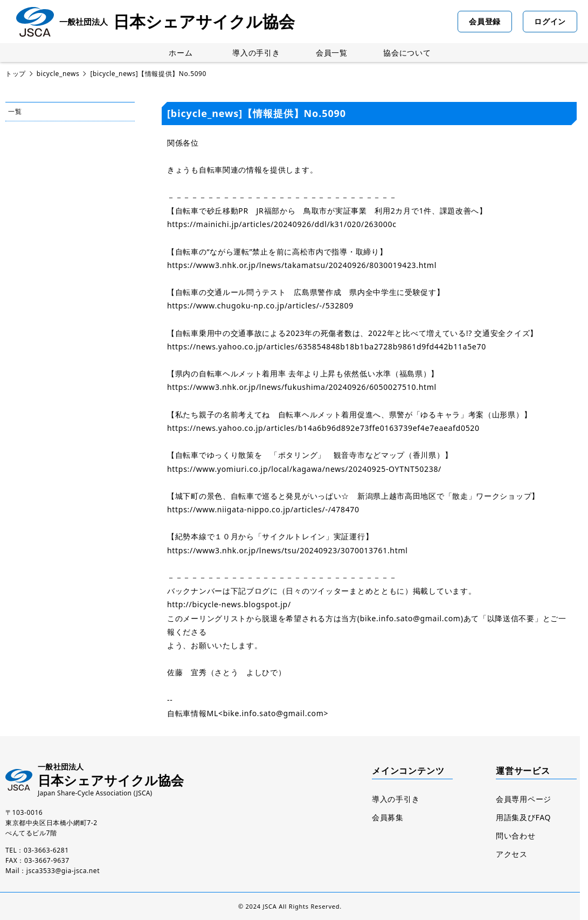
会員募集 (388, 817)
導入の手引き (256, 53)
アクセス (512, 854)
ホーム (181, 53)
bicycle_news (58, 74)
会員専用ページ (524, 799)
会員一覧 (332, 53)
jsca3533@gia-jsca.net (63, 871)
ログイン (550, 21)
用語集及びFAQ (523, 817)
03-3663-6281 (46, 850)
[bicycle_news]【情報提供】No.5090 (148, 74)
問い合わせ (516, 836)
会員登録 (485, 21)
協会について (407, 53)
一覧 (15, 111)
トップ (16, 74)
